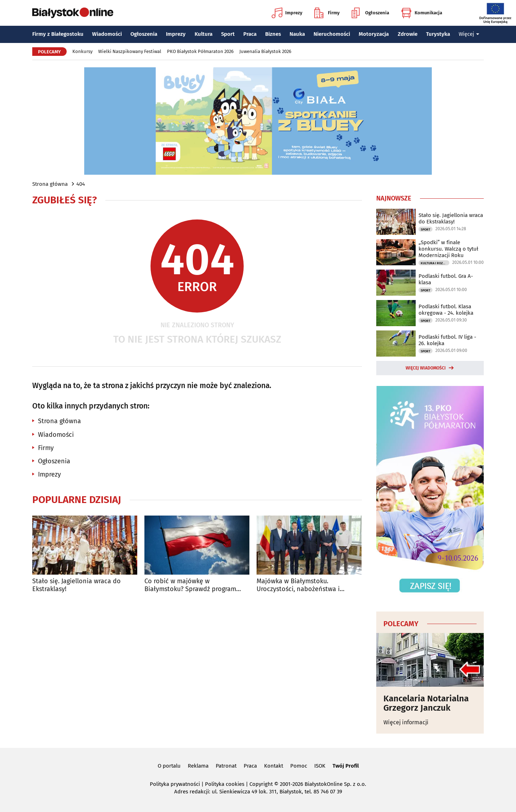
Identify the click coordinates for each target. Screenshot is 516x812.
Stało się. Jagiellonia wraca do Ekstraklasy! (77, 585)
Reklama (198, 766)
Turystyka (438, 34)
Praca (250, 34)
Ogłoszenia (370, 13)
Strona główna (50, 184)
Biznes (273, 34)
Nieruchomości (332, 34)
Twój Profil (346, 766)
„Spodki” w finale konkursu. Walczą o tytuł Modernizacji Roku (448, 249)
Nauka (297, 34)
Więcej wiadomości (426, 368)
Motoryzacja (374, 34)
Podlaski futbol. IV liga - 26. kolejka (447, 340)
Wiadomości (107, 34)
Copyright (261, 784)
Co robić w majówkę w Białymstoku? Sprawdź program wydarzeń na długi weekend (190, 585)
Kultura (204, 34)
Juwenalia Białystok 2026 (265, 51)
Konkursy (82, 51)
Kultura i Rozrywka (435, 263)
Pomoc (299, 766)
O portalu (169, 766)
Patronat (226, 766)
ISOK (320, 766)
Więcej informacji (406, 722)
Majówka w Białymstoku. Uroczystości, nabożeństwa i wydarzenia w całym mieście (298, 585)
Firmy (327, 13)
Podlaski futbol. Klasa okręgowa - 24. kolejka (446, 310)
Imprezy (287, 13)
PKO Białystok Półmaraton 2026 (200, 51)
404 (81, 184)
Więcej (469, 34)
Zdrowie (408, 34)
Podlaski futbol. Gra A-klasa (446, 279)
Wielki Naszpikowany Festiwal (130, 51)
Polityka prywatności (175, 784)
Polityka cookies (225, 784)
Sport (228, 34)
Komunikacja (422, 13)
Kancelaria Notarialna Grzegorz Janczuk (426, 703)
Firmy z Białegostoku (58, 34)
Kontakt (274, 766)
